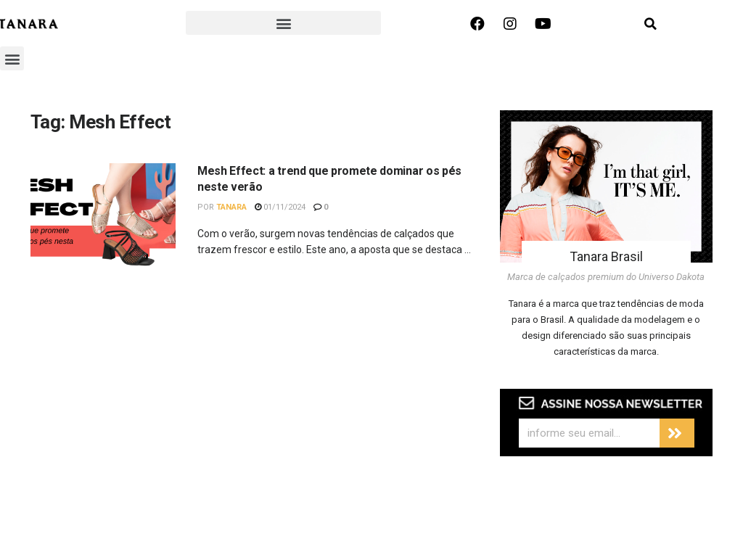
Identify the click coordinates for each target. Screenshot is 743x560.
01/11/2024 (280, 207)
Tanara (231, 207)
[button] (283, 23)
